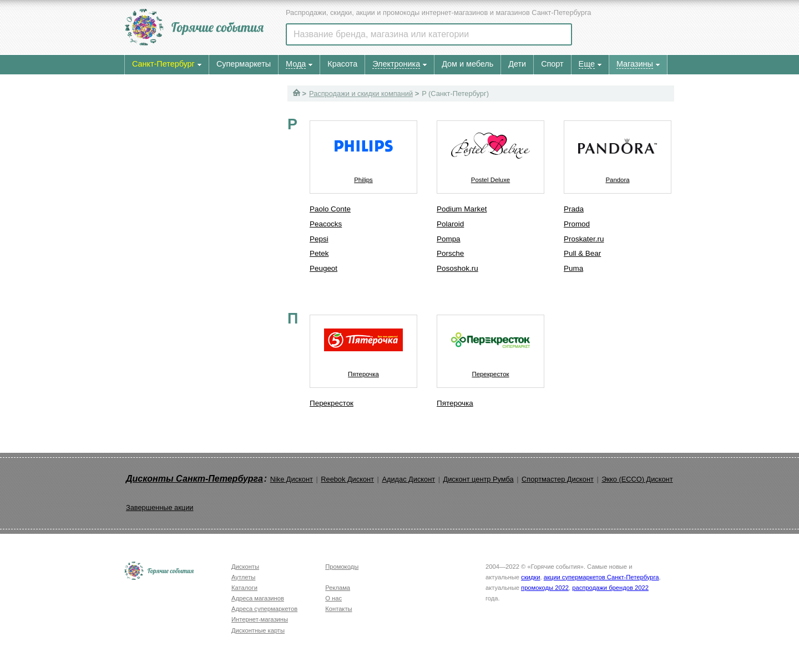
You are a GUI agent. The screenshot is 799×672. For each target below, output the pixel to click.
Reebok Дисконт (347, 479)
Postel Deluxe (490, 152)
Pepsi (319, 239)
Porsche (450, 253)
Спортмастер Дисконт (558, 479)
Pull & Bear (582, 253)
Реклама (338, 588)
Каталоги (244, 588)
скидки (530, 577)
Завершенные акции (160, 507)
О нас (333, 598)
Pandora (618, 152)
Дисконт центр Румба (479, 479)
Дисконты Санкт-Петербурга (194, 479)
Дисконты (245, 567)
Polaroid (450, 224)
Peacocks (326, 224)
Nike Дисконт (292, 479)
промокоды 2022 (545, 588)
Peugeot (323, 268)
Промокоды (342, 567)
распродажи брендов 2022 (610, 588)
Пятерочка (363, 346)
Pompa (449, 239)
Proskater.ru (584, 239)
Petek (319, 253)
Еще (587, 64)
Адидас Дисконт (408, 479)
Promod (577, 224)
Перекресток (332, 403)
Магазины (635, 64)
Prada (574, 209)
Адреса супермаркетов (264, 609)
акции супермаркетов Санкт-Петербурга (601, 577)
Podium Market (462, 209)
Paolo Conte (330, 209)
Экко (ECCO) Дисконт (637, 479)
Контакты (338, 609)
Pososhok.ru (457, 268)
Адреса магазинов (258, 598)
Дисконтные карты (258, 630)
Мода (296, 64)
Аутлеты (243, 577)
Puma (573, 268)
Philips (363, 152)
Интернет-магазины (260, 619)
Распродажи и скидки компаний (361, 94)
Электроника (396, 64)
